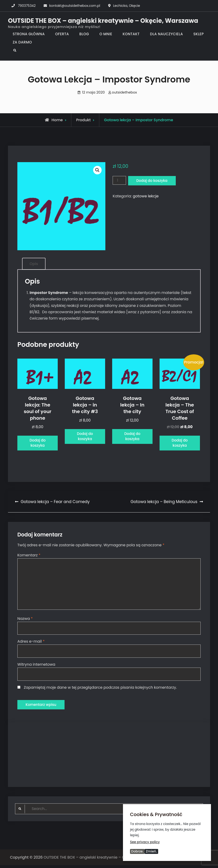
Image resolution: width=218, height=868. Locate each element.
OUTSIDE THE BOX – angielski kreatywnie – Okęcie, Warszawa (103, 21)
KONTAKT (131, 34)
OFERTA (62, 34)
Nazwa (25, 620)
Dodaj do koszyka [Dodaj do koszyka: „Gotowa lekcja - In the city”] (132, 437)
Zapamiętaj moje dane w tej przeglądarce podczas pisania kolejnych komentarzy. (100, 690)
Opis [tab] (34, 264)
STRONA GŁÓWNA (29, 34)
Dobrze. (137, 851)
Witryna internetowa (36, 667)
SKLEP (199, 34)
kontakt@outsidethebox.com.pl (75, 6)
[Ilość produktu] (119, 180)
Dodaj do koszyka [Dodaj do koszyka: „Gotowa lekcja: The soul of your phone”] (38, 444)
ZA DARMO (22, 42)
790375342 (27, 6)
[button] (97, 170)
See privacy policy (145, 842)
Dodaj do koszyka (153, 181)
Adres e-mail (31, 643)
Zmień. (151, 851)
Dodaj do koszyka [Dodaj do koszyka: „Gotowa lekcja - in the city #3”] (85, 437)
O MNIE (106, 34)
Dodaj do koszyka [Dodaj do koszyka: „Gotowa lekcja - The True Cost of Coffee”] (180, 444)
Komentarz (29, 556)
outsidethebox (124, 92)
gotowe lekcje (146, 197)
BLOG (84, 34)
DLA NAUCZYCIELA (166, 34)
